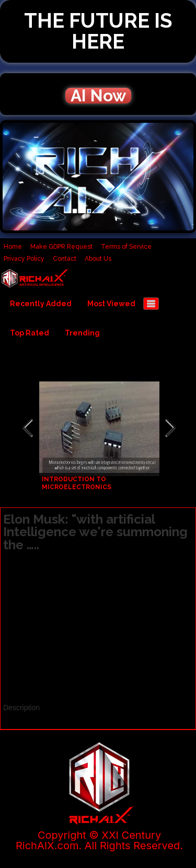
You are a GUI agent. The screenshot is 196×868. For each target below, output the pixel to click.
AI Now (98, 96)
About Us (98, 259)
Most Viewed (111, 304)
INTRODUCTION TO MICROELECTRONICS (77, 483)
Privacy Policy (24, 259)
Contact (65, 259)
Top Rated (30, 333)
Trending (82, 333)
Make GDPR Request (61, 247)
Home (13, 247)
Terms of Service (126, 247)
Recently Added (41, 304)
